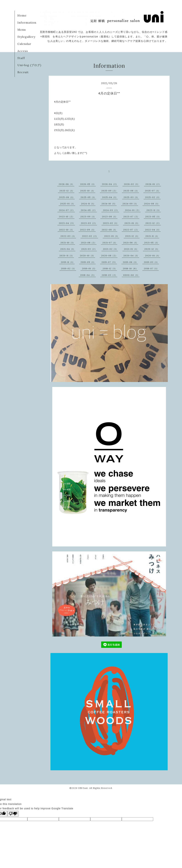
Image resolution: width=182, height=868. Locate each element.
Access (23, 51)
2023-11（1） (154, 210)
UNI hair (83, 788)
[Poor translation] (13, 814)
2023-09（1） (88, 217)
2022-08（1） (109, 230)
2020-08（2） (109, 256)
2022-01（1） (112, 236)
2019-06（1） (130, 262)
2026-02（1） (132, 184)
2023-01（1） (132, 223)
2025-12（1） (67, 191)
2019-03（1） (151, 262)
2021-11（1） (152, 236)
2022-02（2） (90, 236)
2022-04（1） (153, 230)
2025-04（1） (110, 197)
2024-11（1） (88, 204)
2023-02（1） (111, 223)
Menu (22, 30)
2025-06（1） (67, 197)
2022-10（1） (67, 230)
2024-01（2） (133, 210)
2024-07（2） (67, 210)
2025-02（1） (153, 197)
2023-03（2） (89, 223)
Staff (21, 58)
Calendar (24, 44)
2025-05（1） (88, 197)
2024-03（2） (111, 210)
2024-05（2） (89, 210)
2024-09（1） (130, 204)
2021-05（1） (152, 243)
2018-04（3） (88, 275)
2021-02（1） (110, 249)
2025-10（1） (88, 191)
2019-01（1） (89, 268)
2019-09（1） (88, 262)
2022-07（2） (131, 230)
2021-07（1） (110, 243)
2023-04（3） (67, 223)
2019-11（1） (68, 262)
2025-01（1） (68, 204)
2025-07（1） (153, 191)
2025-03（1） (131, 197)
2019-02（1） (69, 268)
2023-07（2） (131, 217)
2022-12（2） (153, 223)
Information (27, 23)
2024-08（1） (152, 204)
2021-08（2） (89, 243)
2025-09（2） (109, 191)
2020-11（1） (67, 256)
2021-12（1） (132, 236)
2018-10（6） (130, 268)
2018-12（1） (110, 268)
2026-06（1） (66, 184)
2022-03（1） (68, 236)
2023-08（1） (110, 217)
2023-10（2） (67, 217)
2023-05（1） (153, 217)
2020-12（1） (152, 249)
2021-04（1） (68, 249)
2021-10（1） (68, 243)
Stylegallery (26, 37)
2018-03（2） (109, 275)
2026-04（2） (110, 184)
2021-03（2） (89, 249)
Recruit (23, 72)
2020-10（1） (87, 256)
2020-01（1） (153, 256)
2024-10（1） (109, 204)
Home (22, 15)
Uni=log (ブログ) (29, 65)
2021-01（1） (131, 249)
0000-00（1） (131, 275)
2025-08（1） (131, 191)
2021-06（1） (131, 243)
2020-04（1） (131, 256)
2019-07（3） (109, 262)
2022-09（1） (88, 230)
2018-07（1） (151, 268)
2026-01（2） (153, 184)
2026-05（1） (88, 184)
